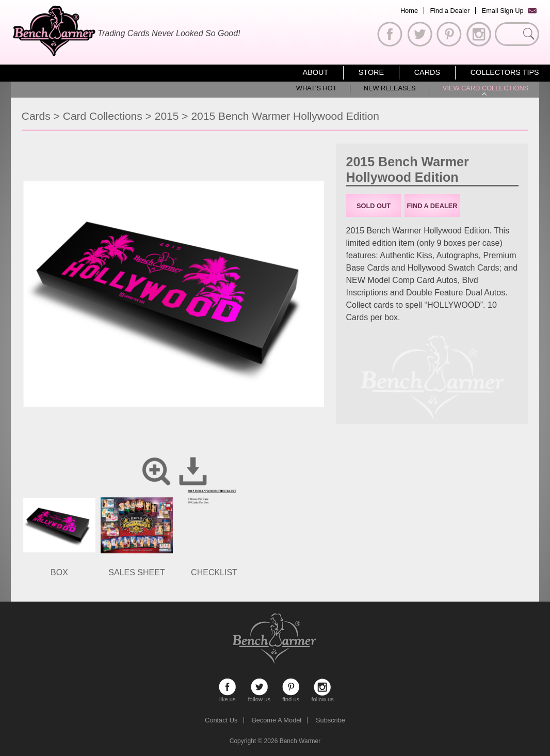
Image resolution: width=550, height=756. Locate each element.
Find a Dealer (450, 11)
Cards (427, 72)
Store (371, 72)
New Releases (390, 88)
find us (291, 687)
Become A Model (277, 720)
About (316, 72)
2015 (167, 116)
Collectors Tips (505, 72)
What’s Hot (317, 88)
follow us (259, 687)
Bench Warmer (300, 741)
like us (227, 687)
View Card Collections (486, 88)
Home (409, 11)
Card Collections (103, 116)
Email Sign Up (503, 11)
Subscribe (330, 720)
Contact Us (221, 720)
